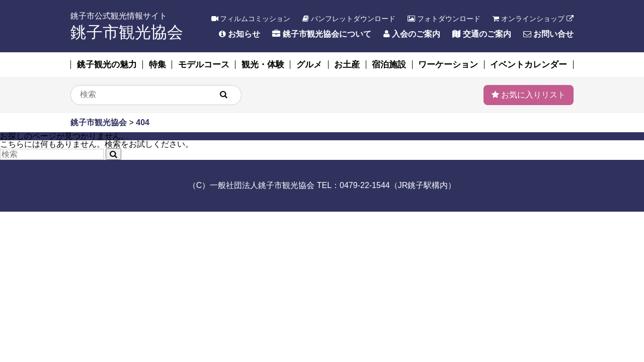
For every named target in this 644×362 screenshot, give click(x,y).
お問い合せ (548, 34)
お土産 (347, 65)
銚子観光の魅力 (107, 65)
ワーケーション (448, 65)
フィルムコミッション (251, 19)
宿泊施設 (389, 65)
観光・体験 (263, 65)
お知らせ (239, 34)
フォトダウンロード (444, 19)
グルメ (309, 65)
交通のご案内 (481, 34)
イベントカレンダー (529, 65)
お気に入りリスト (529, 95)
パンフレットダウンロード (349, 19)
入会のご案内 (412, 34)
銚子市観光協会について (321, 34)
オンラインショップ (533, 19)
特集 (157, 65)
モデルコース (204, 65)
